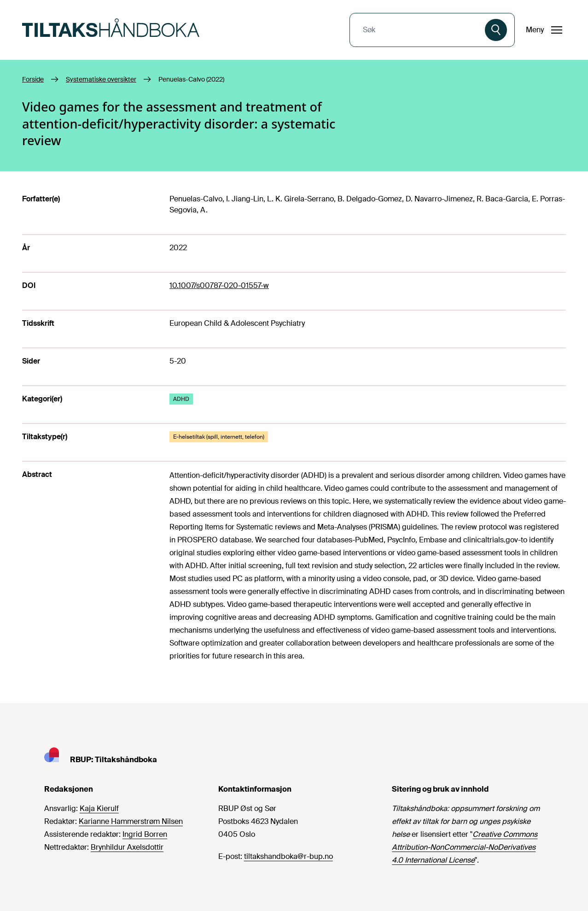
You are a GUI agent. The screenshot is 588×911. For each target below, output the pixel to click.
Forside (33, 79)
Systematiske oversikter (101, 79)
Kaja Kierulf (99, 808)
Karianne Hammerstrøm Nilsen (131, 821)
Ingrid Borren (145, 834)
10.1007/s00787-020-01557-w (219, 285)
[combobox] (418, 30)
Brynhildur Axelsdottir (127, 847)
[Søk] (496, 30)
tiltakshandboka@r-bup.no (288, 856)
